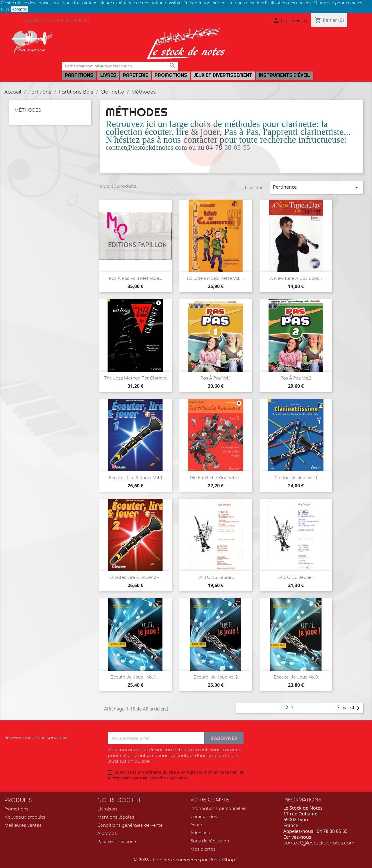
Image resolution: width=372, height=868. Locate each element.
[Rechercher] (120, 66)
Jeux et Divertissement (223, 75)
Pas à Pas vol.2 (296, 378)
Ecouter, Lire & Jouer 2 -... (135, 578)
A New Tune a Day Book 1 (296, 279)
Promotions (171, 75)
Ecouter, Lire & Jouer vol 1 (135, 478)
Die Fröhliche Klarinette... (216, 478)
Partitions (79, 75)
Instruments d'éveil (285, 75)
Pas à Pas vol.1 (215, 378)
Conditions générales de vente (130, 825)
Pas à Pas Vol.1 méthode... (135, 279)
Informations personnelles (218, 809)
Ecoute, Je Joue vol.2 (216, 677)
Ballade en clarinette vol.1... (215, 279)
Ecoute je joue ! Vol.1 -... (135, 677)
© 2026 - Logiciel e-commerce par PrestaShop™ (186, 860)
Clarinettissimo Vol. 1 (296, 478)
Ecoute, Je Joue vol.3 (296, 677)
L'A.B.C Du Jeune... (216, 578)
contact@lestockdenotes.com (319, 843)
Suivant (349, 708)
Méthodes (28, 110)
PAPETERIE (135, 75)
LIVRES (108, 75)
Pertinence (316, 187)
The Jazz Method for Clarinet (135, 378)
